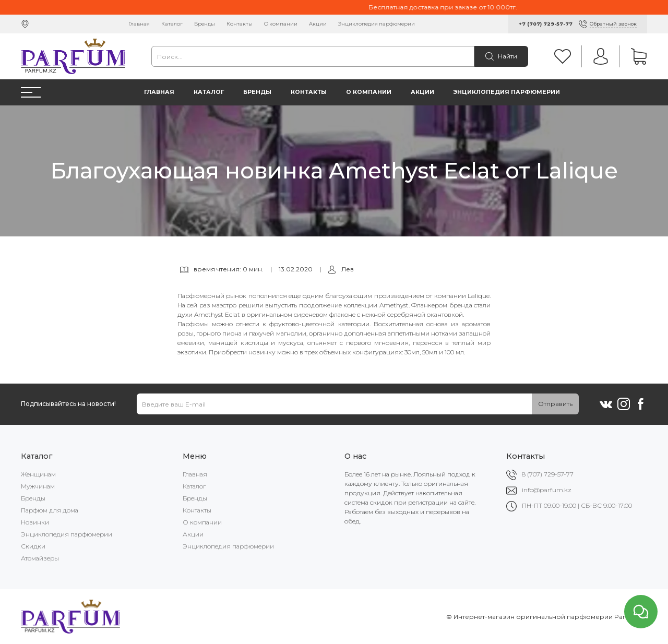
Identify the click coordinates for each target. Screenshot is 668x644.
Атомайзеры (40, 558)
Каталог (172, 24)
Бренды (205, 24)
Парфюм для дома (50, 510)
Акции (318, 24)
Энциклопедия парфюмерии (377, 24)
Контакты (240, 24)
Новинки (35, 522)
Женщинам (38, 474)
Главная (139, 24)
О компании (281, 24)
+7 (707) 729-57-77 (546, 24)
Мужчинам (38, 486)
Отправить (555, 404)
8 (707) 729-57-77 (548, 474)
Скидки (33, 546)
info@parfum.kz (547, 490)
